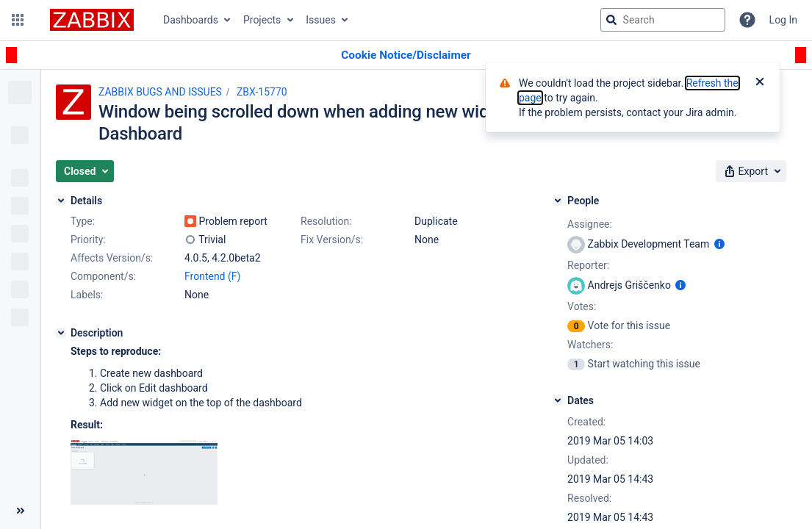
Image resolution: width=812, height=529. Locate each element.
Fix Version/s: (332, 240)
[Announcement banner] (406, 55)
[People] (558, 201)
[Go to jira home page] (92, 20)
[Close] (760, 83)
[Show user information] (719, 244)
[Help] (747, 20)
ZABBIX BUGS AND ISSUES (160, 92)
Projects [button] (262, 20)
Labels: (87, 295)
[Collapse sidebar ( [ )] (20, 511)
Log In (783, 20)
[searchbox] (663, 20)
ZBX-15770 (262, 92)
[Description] (61, 333)
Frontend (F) (212, 276)
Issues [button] (321, 20)
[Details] (61, 201)
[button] (18, 20)
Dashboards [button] (191, 20)
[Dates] (558, 400)
